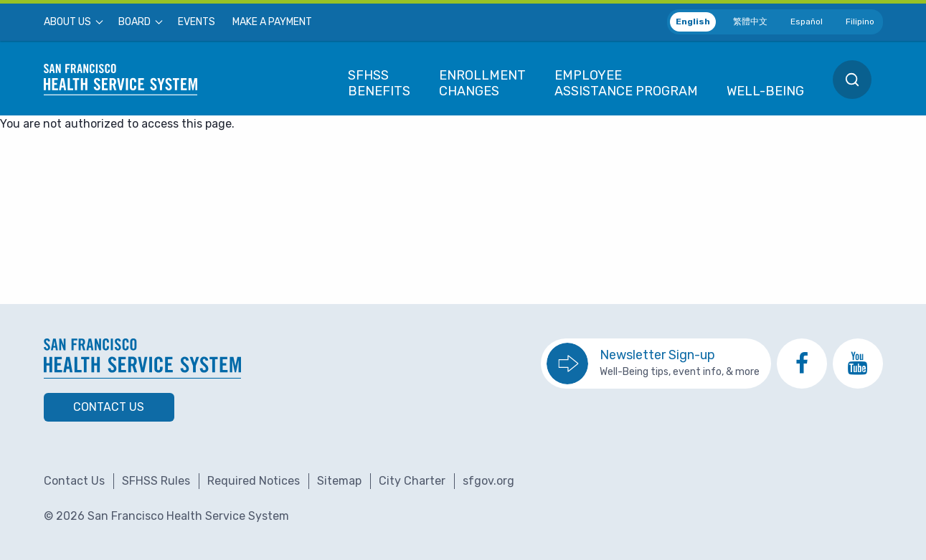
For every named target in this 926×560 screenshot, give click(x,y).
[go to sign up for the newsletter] (656, 364)
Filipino (860, 22)
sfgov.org (488, 481)
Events (197, 22)
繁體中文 (750, 22)
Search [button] (852, 80)
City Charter (412, 481)
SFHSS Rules (156, 481)
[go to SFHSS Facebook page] (802, 364)
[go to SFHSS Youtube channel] (858, 364)
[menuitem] (72, 22)
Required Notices (254, 481)
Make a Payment (272, 22)
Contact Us (109, 407)
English (693, 22)
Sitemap (339, 481)
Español (807, 22)
